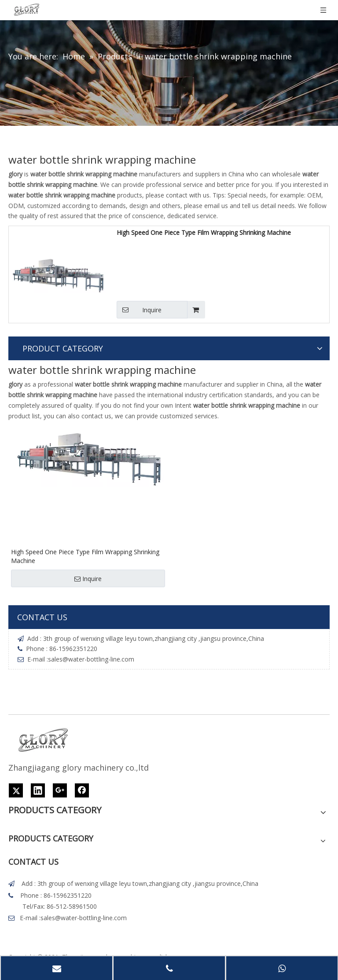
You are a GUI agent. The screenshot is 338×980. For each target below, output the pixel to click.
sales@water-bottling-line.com (91, 659)
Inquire (139, 310)
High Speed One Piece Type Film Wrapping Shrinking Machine (204, 232)
